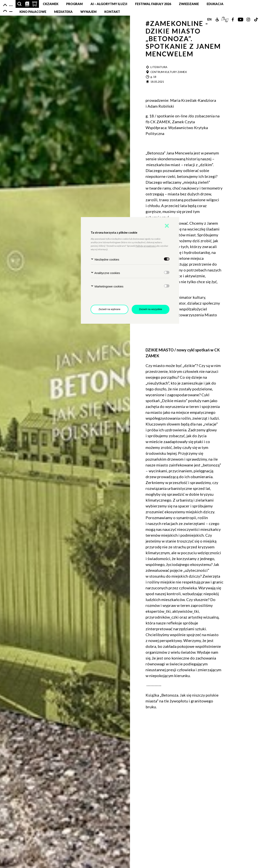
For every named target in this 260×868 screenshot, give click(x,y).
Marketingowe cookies (107, 286)
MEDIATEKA (63, 12)
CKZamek (51, 4)
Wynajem (88, 12)
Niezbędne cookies (105, 259)
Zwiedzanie (189, 4)
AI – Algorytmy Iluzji (109, 4)
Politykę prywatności (146, 246)
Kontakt (112, 12)
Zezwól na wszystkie (150, 309)
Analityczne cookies (105, 273)
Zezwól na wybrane (110, 309)
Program (74, 4)
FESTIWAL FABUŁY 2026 (153, 4)
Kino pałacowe (33, 12)
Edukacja (215, 4)
